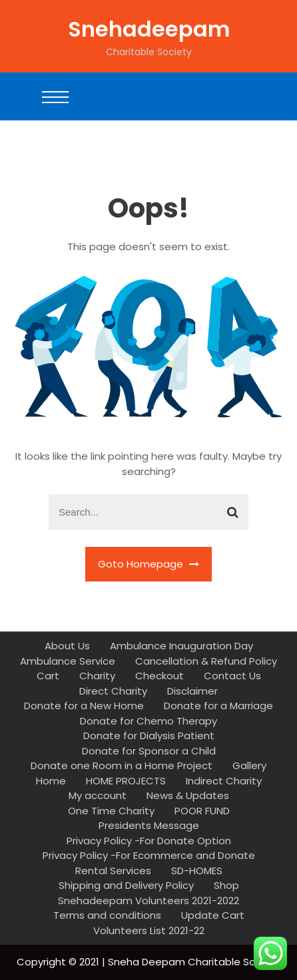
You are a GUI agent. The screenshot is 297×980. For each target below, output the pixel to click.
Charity (97, 676)
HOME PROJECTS (126, 781)
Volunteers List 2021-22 (149, 930)
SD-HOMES (197, 871)
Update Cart (213, 915)
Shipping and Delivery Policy (126, 885)
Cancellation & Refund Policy (206, 661)
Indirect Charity (224, 781)
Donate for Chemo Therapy (148, 721)
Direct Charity (113, 691)
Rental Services (113, 871)
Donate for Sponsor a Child (149, 751)
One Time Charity (111, 811)
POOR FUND (202, 811)
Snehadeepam (149, 29)
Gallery (249, 765)
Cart (48, 676)
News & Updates (188, 795)
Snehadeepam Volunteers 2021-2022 (148, 900)
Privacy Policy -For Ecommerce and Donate (149, 855)
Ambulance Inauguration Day (181, 646)
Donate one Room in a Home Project (122, 765)
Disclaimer (192, 691)
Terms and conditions (107, 915)
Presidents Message (149, 825)
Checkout (159, 676)
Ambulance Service (68, 661)
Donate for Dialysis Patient (149, 735)
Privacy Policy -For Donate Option (149, 841)
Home (51, 781)
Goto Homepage (148, 564)
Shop (226, 885)
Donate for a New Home (84, 706)
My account (98, 795)
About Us (67, 646)
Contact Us (232, 676)
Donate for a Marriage (218, 706)
